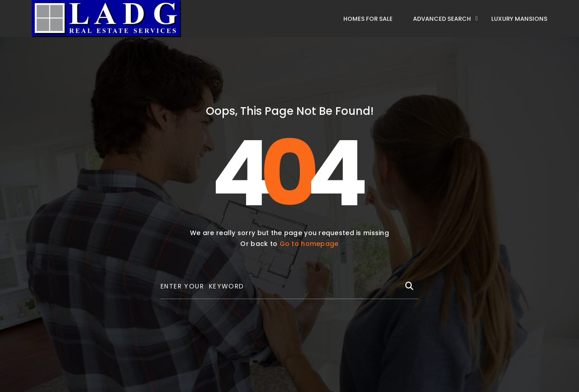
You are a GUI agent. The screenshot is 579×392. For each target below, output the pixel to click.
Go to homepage (309, 244)
